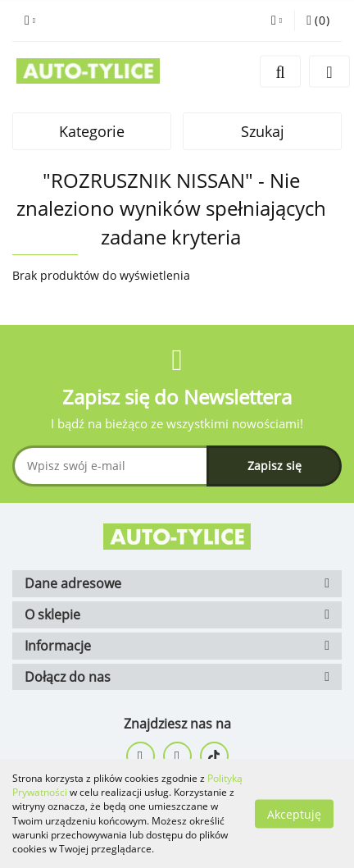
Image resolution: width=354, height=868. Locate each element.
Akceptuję (294, 813)
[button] (318, 21)
